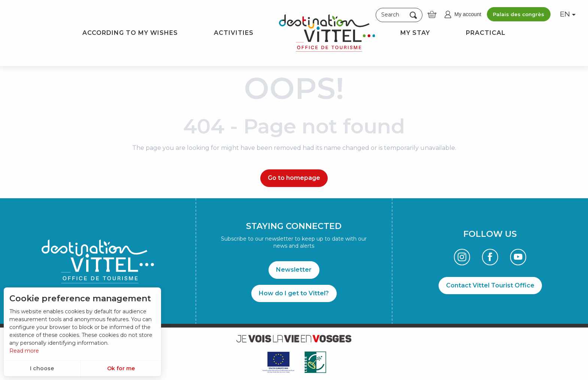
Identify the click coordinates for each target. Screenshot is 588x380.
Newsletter (294, 270)
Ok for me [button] (121, 368)
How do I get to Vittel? (294, 293)
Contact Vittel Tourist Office (490, 285)
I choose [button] (42, 368)
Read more (24, 351)
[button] (399, 15)
